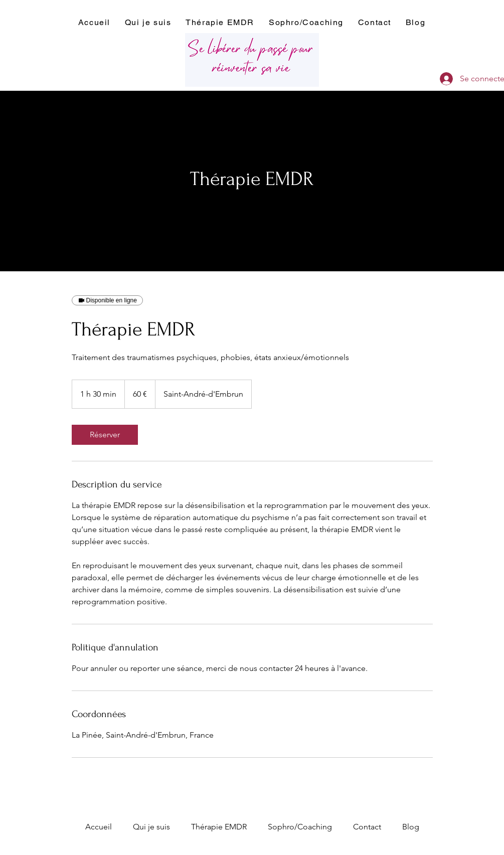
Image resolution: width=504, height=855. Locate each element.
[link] (105, 435)
